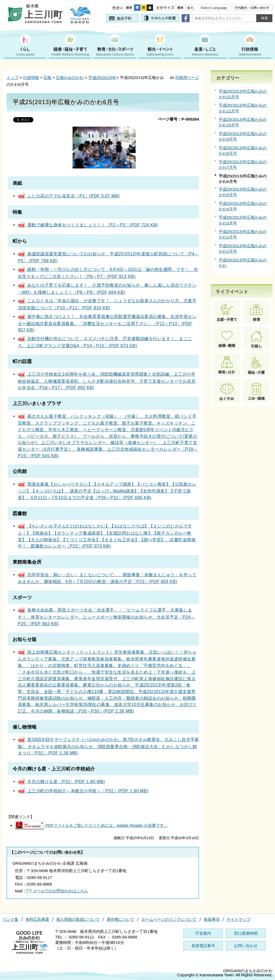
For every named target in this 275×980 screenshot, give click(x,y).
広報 (47, 78)
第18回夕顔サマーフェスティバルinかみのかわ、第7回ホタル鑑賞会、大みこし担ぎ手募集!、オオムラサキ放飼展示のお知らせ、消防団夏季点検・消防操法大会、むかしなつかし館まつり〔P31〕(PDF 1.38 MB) (108, 746)
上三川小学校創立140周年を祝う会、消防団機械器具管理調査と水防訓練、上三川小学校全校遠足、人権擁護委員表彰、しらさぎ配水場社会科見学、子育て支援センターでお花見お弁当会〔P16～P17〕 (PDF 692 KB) (107, 381)
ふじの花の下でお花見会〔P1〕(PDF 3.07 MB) (69, 196)
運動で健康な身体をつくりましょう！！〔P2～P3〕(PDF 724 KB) (88, 225)
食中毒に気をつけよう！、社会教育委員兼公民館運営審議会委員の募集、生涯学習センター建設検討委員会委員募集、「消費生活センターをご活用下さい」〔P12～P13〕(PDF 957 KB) (107, 323)
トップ (12, 78)
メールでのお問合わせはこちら (60, 891)
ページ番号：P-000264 (178, 119)
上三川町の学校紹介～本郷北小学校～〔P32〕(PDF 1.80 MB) (83, 791)
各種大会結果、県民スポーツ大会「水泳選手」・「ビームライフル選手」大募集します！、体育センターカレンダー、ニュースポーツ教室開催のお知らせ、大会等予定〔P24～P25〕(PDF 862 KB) (106, 617)
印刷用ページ (187, 78)
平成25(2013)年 (102, 78)
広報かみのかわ (70, 78)
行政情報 (31, 78)
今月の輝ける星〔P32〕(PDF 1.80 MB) (61, 782)
